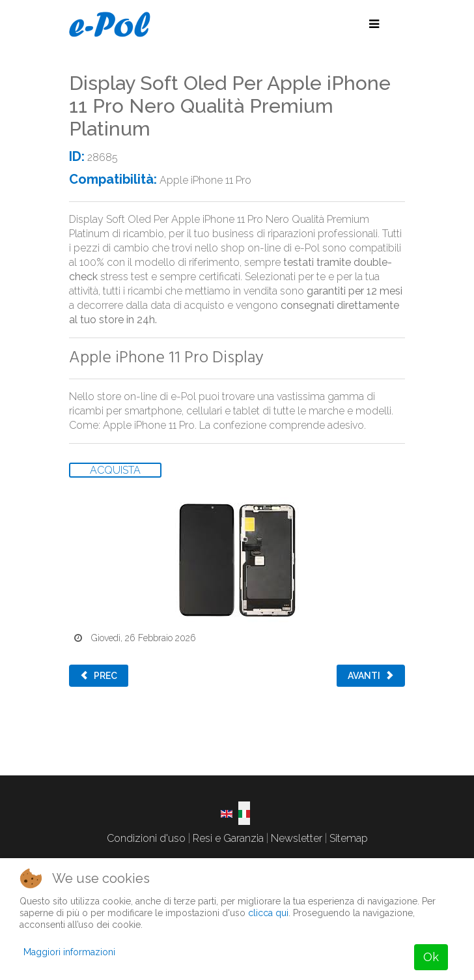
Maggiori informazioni (69, 952)
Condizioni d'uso (146, 838)
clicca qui (268, 913)
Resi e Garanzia (228, 838)
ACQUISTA (115, 470)
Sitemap (349, 838)
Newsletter (297, 838)
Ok (431, 957)
